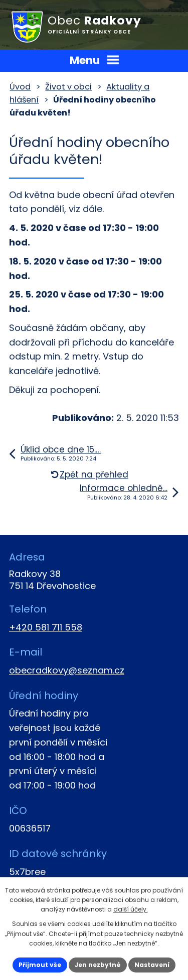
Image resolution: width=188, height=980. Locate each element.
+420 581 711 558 (46, 627)
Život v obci (68, 87)
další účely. (131, 909)
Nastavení (152, 965)
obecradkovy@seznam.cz (67, 670)
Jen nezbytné (98, 965)
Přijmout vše (40, 965)
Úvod (20, 87)
